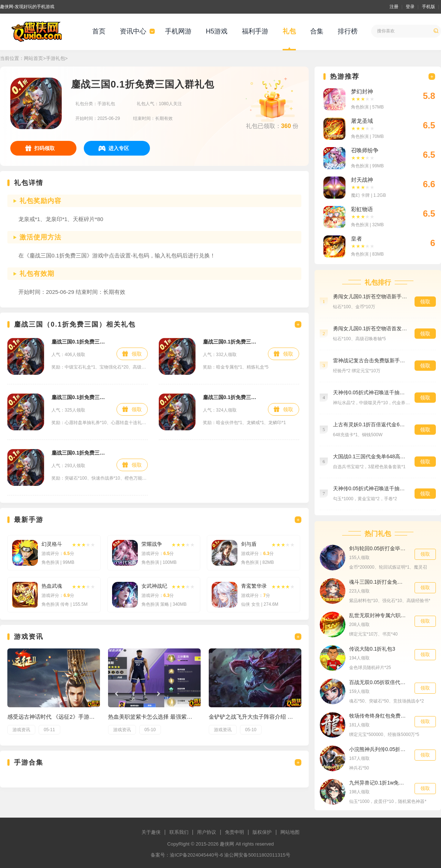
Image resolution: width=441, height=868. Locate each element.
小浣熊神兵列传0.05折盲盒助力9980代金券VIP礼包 (378, 749)
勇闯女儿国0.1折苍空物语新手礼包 (370, 296)
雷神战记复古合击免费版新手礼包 (370, 360)
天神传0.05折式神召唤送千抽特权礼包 (370, 392)
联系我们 (179, 832)
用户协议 (207, 832)
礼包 (289, 31)
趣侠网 (227, 844)
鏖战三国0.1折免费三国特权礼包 (80, 453)
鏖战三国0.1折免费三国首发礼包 (232, 397)
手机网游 (178, 31)
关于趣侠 (151, 832)
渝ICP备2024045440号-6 (196, 855)
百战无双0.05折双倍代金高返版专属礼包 (378, 682)
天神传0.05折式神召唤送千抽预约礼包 (370, 488)
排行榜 (348, 31)
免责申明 (234, 832)
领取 (137, 354)
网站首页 (33, 58)
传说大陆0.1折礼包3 (372, 649)
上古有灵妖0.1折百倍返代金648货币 (370, 424)
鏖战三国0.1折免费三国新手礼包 (80, 342)
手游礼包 (55, 58)
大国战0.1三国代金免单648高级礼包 (370, 456)
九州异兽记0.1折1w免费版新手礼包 (378, 783)
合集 (317, 31)
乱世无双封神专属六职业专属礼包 (378, 615)
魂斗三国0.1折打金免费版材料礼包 (378, 582)
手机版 (429, 7)
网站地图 (290, 832)
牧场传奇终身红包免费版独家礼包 (378, 716)
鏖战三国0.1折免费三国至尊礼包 (232, 342)
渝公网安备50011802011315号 (257, 855)
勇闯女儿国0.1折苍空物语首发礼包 (370, 328)
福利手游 (255, 31)
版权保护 (262, 832)
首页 (99, 31)
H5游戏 (217, 31)
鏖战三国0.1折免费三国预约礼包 (80, 397)
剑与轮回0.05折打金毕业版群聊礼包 (378, 548)
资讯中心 (133, 31)
